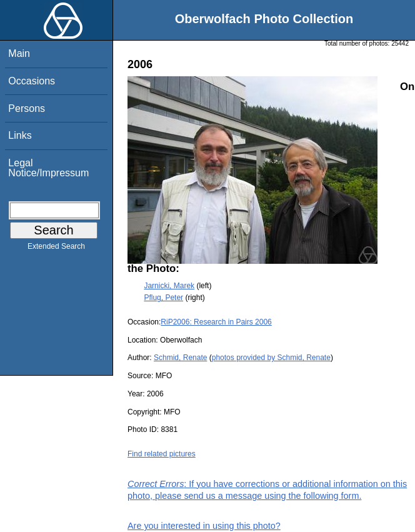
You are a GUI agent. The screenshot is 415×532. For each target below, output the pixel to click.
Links (20, 135)
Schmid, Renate (180, 358)
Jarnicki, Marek (169, 286)
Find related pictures (162, 454)
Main (19, 53)
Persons (27, 108)
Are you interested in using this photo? (204, 526)
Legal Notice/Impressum (48, 168)
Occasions (32, 81)
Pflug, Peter (163, 298)
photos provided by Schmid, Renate (271, 358)
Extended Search (56, 249)
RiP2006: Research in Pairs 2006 (216, 322)
